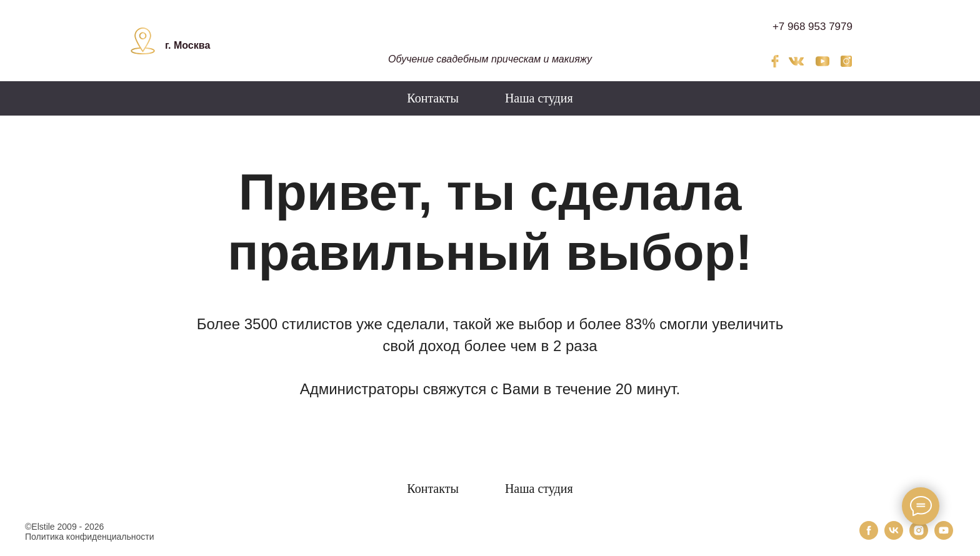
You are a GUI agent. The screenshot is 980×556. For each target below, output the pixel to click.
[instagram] (919, 536)
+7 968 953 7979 (812, 27)
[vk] (894, 536)
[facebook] (869, 536)
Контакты (433, 98)
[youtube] (944, 536)
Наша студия (539, 98)
